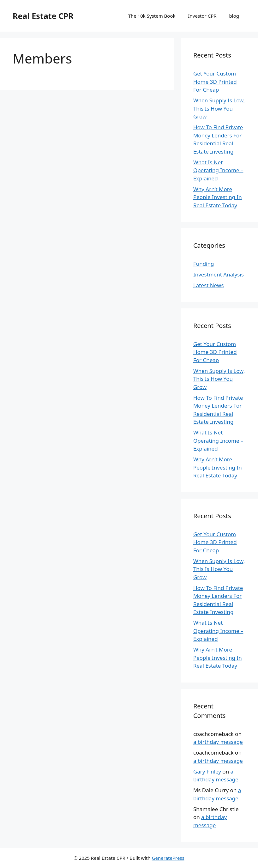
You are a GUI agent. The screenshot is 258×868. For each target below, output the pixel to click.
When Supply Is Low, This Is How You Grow (219, 108)
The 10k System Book (152, 16)
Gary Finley (207, 771)
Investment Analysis (219, 274)
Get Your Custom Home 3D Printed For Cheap (215, 82)
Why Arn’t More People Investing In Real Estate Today (218, 197)
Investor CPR (202, 16)
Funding (204, 264)
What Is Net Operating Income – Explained (218, 170)
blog (234, 16)
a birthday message (218, 742)
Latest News (209, 285)
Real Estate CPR (43, 16)
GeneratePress (168, 858)
